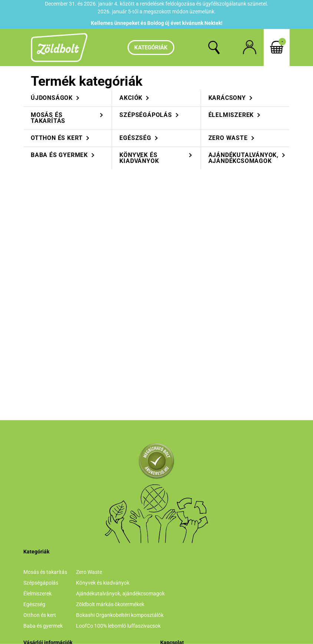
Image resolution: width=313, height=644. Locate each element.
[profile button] (250, 48)
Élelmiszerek (37, 594)
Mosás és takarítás (45, 572)
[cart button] (277, 48)
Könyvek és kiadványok (103, 583)
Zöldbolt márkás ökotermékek (110, 604)
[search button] (214, 48)
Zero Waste (89, 572)
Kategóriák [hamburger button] (151, 48)
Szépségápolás (41, 583)
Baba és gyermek (43, 626)
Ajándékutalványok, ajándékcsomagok (120, 594)
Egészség (34, 604)
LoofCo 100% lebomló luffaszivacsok (118, 626)
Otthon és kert (40, 615)
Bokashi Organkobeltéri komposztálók (120, 615)
